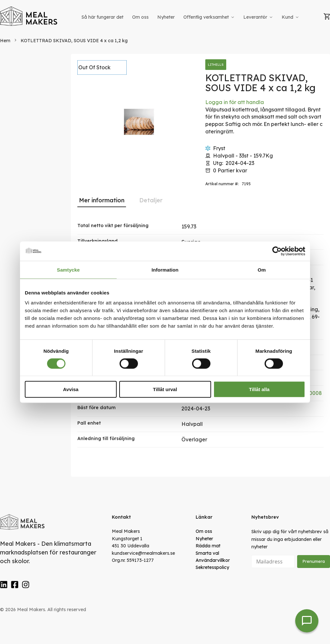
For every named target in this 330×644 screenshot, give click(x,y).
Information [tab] (165, 269)
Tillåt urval (165, 389)
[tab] (102, 200)
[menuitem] (102, 17)
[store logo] (29, 16)
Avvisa (71, 389)
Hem (5, 41)
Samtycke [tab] (68, 269)
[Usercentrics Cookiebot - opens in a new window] (277, 251)
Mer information (102, 200)
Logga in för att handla (235, 102)
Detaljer (151, 200)
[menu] (191, 17)
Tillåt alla (259, 389)
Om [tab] (262, 269)
